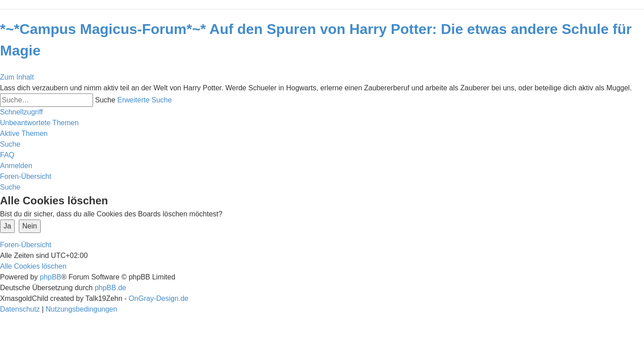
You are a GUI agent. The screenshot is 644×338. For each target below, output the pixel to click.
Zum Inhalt (17, 77)
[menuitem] (39, 123)
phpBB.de (110, 288)
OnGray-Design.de (159, 298)
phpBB (51, 277)
